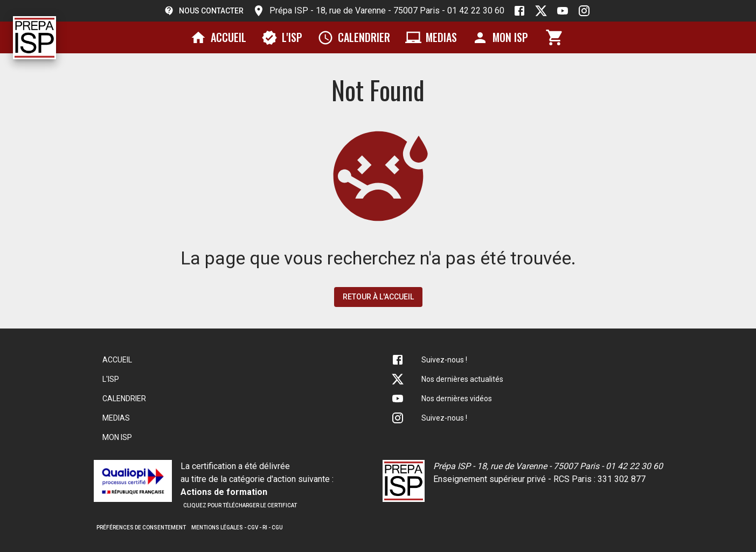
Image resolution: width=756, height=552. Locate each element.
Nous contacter (204, 11)
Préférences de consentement (141, 527)
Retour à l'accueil (378, 297)
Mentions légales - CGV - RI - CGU (237, 527)
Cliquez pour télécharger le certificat (240, 505)
